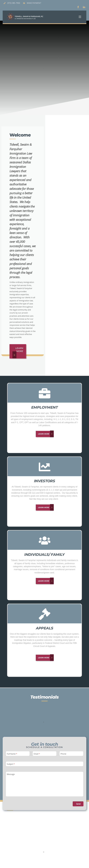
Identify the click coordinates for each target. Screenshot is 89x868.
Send (78, 803)
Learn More (17, 351)
